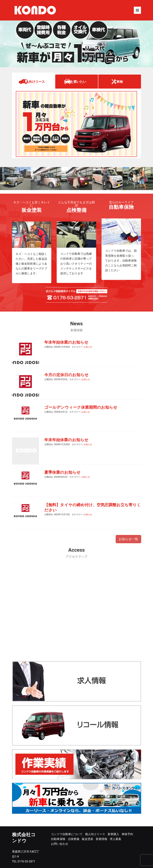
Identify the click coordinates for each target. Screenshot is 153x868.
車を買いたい (77, 82)
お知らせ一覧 (128, 539)
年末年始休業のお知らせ (66, 342)
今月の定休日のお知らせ (66, 375)
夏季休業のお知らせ (62, 472)
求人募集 (116, 839)
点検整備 (74, 839)
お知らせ (88, 347)
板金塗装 (88, 839)
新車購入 (113, 834)
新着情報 (102, 839)
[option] (76, 44)
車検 (120, 82)
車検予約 (127, 834)
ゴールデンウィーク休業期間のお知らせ (81, 407)
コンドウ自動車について (67, 834)
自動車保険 (58, 839)
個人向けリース (34, 82)
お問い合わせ (60, 844)
